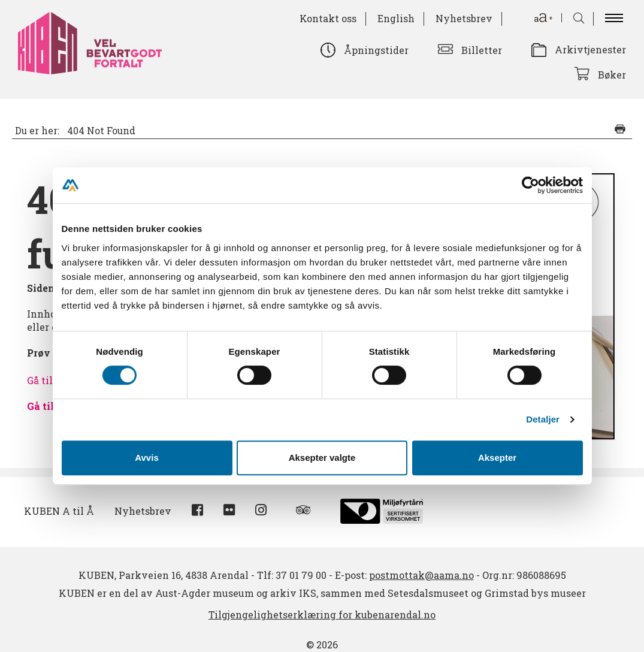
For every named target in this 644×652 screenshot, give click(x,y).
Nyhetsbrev (464, 18)
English (396, 18)
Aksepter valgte (322, 458)
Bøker (612, 75)
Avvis (146, 458)
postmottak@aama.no (421, 575)
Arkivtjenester (590, 49)
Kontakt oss (328, 18)
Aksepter (497, 458)
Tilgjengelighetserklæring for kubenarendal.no (322, 615)
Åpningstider (376, 50)
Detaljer (543, 419)
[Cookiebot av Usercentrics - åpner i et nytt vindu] (530, 185)
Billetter (482, 50)
